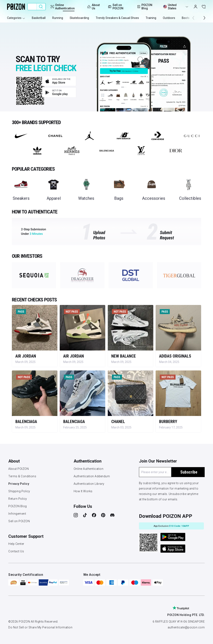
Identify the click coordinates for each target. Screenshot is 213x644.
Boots (186, 18)
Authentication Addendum (92, 476)
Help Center (16, 544)
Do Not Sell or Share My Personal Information (40, 627)
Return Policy (18, 499)
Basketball (39, 18)
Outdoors (169, 18)
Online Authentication (89, 469)
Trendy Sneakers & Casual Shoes (117, 18)
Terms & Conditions (22, 476)
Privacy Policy (19, 484)
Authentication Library (89, 484)
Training (151, 18)
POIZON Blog (18, 506)
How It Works (83, 491)
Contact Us (16, 551)
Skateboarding (79, 18)
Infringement (17, 514)
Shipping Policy (19, 491)
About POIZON (19, 469)
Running (58, 18)
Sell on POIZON (116, 7)
